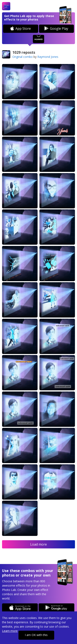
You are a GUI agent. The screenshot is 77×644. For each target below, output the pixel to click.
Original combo (22, 57)
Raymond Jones (48, 57)
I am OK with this (36, 635)
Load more (38, 544)
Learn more (10, 631)
